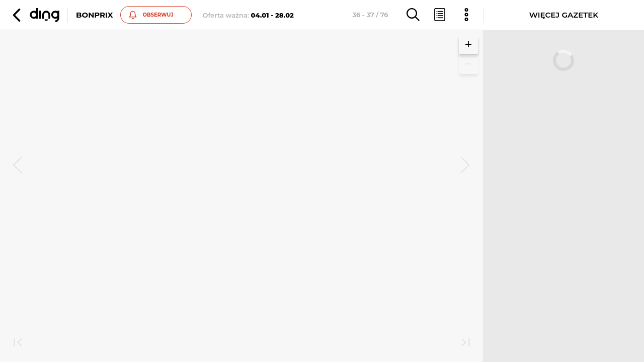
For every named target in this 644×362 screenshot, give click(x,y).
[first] (18, 343)
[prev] (18, 166)
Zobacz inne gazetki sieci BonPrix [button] (120, 206)
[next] (465, 166)
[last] (465, 343)
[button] (35, 15)
